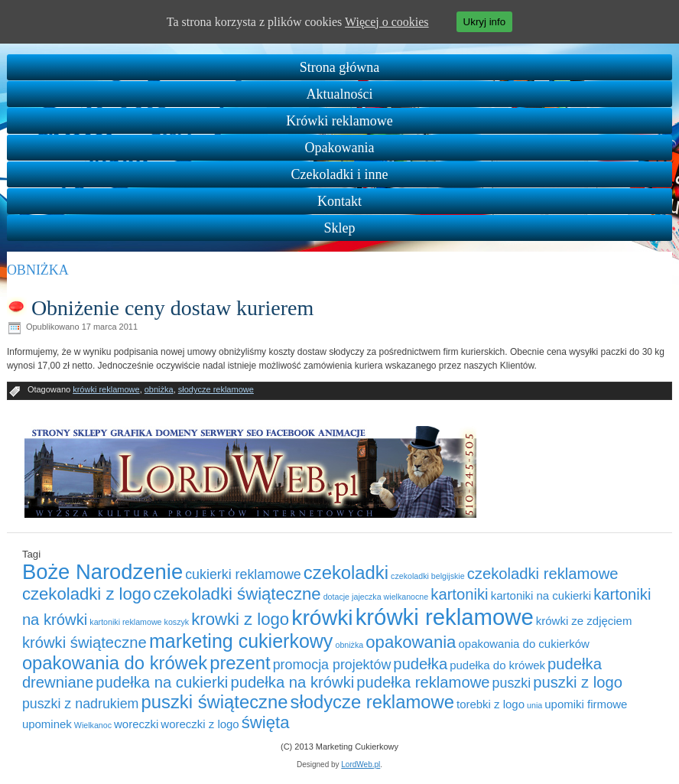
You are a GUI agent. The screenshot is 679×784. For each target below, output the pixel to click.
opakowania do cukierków (524, 644)
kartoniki (459, 594)
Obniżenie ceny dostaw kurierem (172, 308)
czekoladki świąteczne (237, 594)
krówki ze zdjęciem (584, 621)
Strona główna (339, 67)
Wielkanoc (93, 725)
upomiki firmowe (586, 704)
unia (534, 705)
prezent (240, 663)
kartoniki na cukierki (541, 595)
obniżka (159, 389)
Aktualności (340, 94)
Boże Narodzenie (102, 572)
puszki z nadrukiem (81, 704)
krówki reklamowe (106, 389)
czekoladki (346, 573)
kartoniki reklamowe (125, 622)
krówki (322, 617)
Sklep (339, 228)
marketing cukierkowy (241, 641)
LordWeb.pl (361, 764)
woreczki (136, 724)
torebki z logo (491, 704)
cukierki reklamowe (243, 574)
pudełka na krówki (292, 682)
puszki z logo (578, 682)
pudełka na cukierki (162, 682)
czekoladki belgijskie (428, 576)
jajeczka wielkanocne (390, 597)
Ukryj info (485, 22)
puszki (512, 683)
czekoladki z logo (87, 594)
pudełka (420, 664)
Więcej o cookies (387, 22)
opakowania (411, 642)
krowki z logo (240, 619)
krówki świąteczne (84, 642)
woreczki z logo (200, 724)
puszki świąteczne (215, 702)
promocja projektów (332, 665)
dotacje (336, 597)
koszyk (177, 622)
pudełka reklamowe (423, 682)
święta (266, 722)
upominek (47, 724)
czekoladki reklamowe (543, 574)
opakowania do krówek (115, 663)
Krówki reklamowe (339, 121)
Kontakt (339, 201)
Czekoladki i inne (340, 174)
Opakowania (340, 148)
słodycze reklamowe (216, 389)
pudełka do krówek (497, 665)
